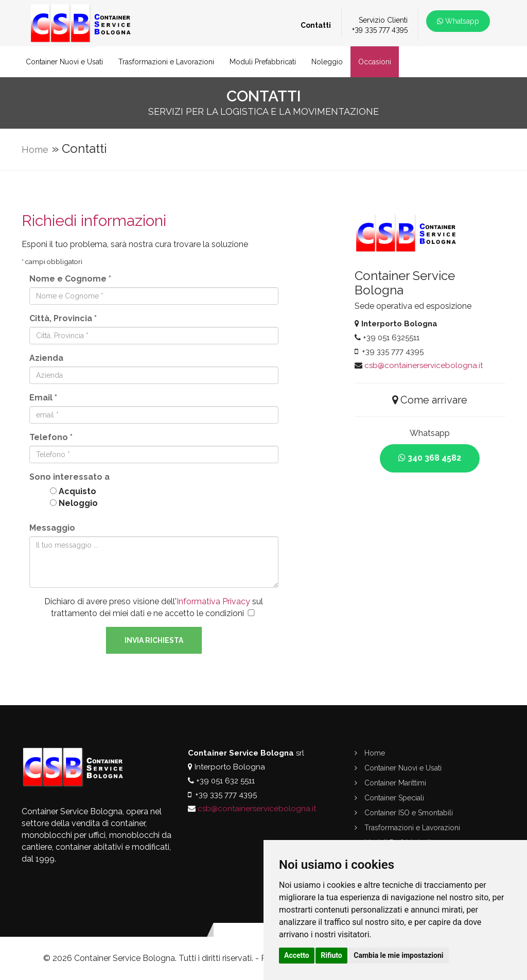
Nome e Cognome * (70, 279)
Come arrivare (430, 400)
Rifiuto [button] (331, 955)
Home (35, 150)
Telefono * (51, 437)
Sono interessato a (69, 477)
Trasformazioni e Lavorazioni (166, 62)
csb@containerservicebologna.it (424, 365)
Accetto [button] (297, 955)
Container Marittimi (390, 783)
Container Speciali (389, 798)
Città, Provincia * (63, 318)
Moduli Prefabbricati (263, 62)
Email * (43, 398)
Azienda (46, 358)
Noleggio (327, 62)
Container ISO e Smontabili (404, 813)
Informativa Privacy (213, 601)
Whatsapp (458, 21)
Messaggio (52, 528)
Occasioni (375, 62)
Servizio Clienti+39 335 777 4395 (380, 25)
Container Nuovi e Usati (64, 62)
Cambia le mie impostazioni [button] (398, 955)
